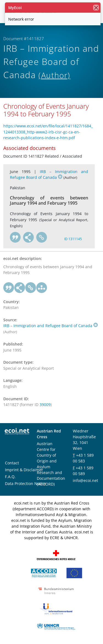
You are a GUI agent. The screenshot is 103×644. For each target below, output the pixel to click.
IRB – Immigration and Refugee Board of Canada (51, 326)
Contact (12, 463)
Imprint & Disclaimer (24, 470)
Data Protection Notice (26, 483)
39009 (45, 405)
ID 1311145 (73, 239)
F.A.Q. (10, 477)
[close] (96, 8)
